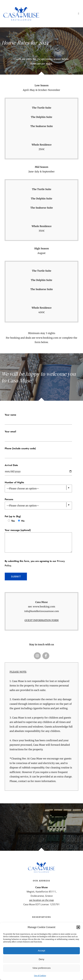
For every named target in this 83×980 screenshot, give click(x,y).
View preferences (42, 968)
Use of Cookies (40, 976)
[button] (78, 927)
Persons (9, 499)
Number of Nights (14, 482)
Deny (41, 959)
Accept (42, 951)
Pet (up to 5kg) (13, 516)
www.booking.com (47, 338)
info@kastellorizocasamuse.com (42, 611)
